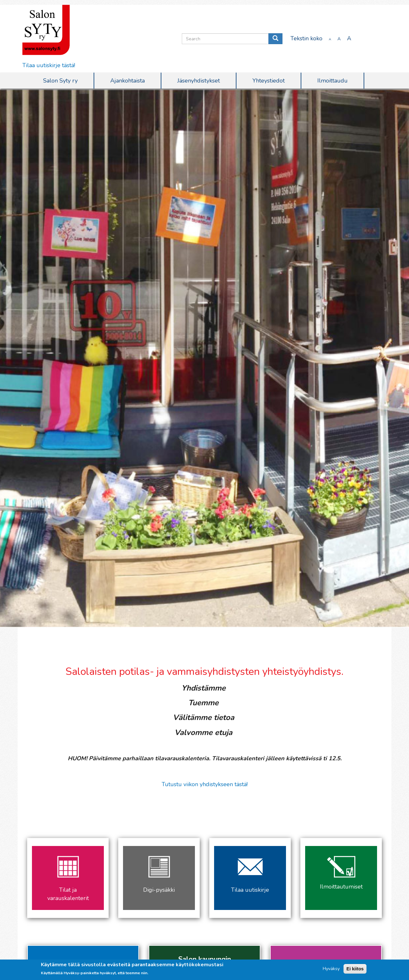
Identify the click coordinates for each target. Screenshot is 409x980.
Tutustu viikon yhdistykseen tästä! (205, 784)
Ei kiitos (355, 969)
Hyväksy (331, 969)
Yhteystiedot (269, 81)
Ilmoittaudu (332, 81)
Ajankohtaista (127, 81)
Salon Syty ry (60, 81)
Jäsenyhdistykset (199, 81)
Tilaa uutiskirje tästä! (49, 65)
